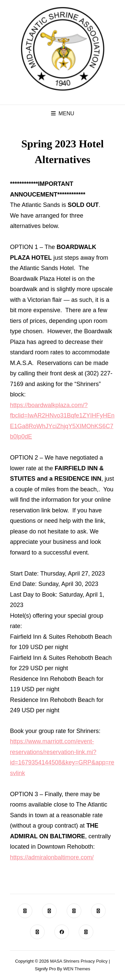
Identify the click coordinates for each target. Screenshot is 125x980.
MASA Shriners (65, 961)
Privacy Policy (94, 961)
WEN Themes (77, 969)
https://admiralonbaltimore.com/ (52, 857)
